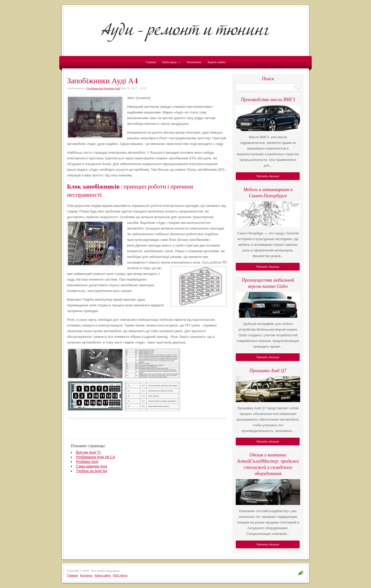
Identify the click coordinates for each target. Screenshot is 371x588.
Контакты (194, 62)
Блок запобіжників (93, 186)
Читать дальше (268, 176)
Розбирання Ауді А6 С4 (95, 457)
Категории (170, 63)
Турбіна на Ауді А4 (91, 471)
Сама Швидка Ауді (92, 466)
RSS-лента (120, 575)
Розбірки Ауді (87, 462)
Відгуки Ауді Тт (88, 452)
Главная (72, 575)
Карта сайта (217, 62)
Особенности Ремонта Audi (104, 88)
